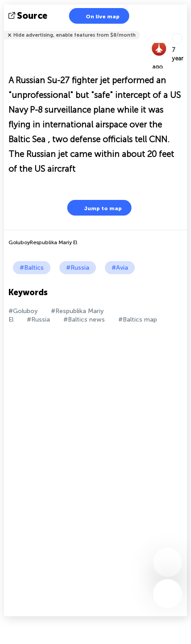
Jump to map (97, 208)
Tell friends (183, 29)
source (29, 16)
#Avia (120, 268)
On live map (97, 16)
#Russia (78, 268)
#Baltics (32, 268)
